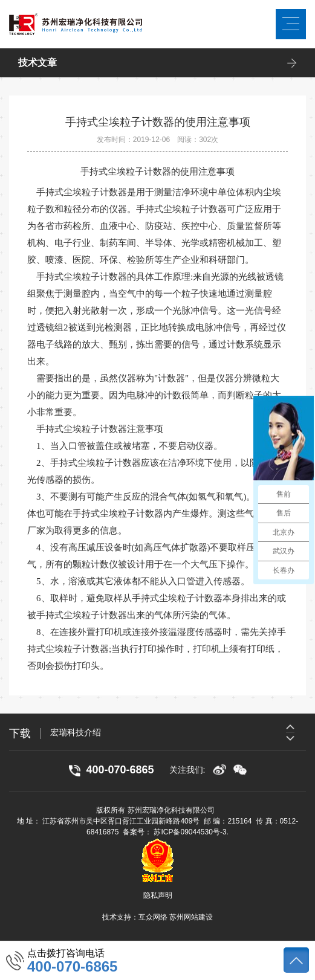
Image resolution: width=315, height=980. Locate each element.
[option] (178, 732)
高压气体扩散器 (176, 547)
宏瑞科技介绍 (76, 732)
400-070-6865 (72, 967)
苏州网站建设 (191, 917)
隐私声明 (158, 895)
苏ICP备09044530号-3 (190, 832)
